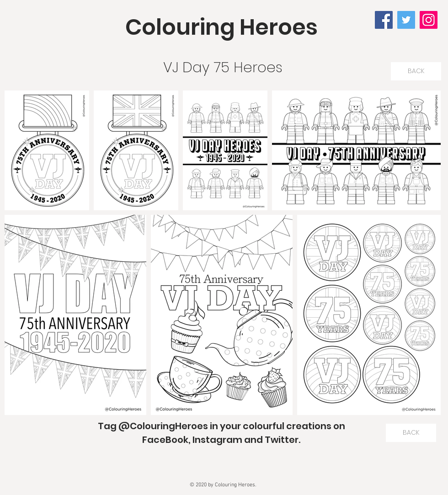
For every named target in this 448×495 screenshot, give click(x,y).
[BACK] (416, 71)
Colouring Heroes (221, 27)
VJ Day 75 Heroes (223, 67)
